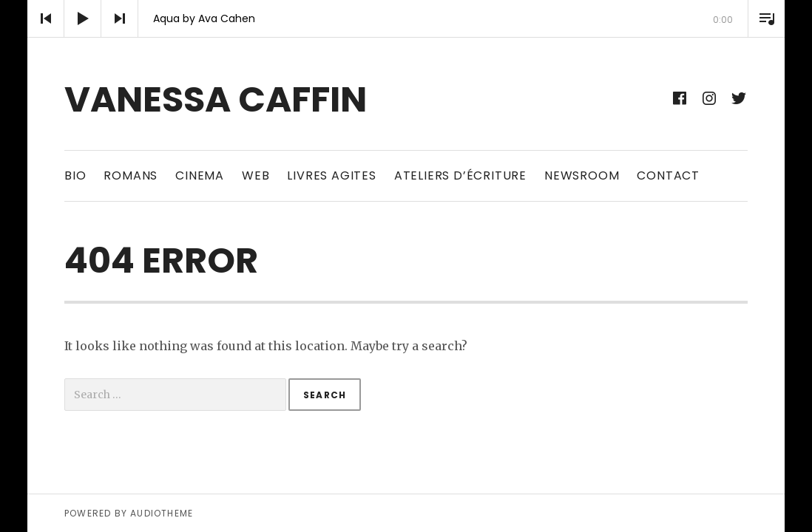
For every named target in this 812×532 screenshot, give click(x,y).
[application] (406, 18)
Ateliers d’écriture (460, 175)
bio (75, 175)
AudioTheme (162, 513)
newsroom (582, 175)
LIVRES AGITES (331, 175)
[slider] (406, 37)
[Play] (83, 18)
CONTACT (668, 175)
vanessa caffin (216, 99)
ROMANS (131, 175)
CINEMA (200, 175)
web (256, 175)
